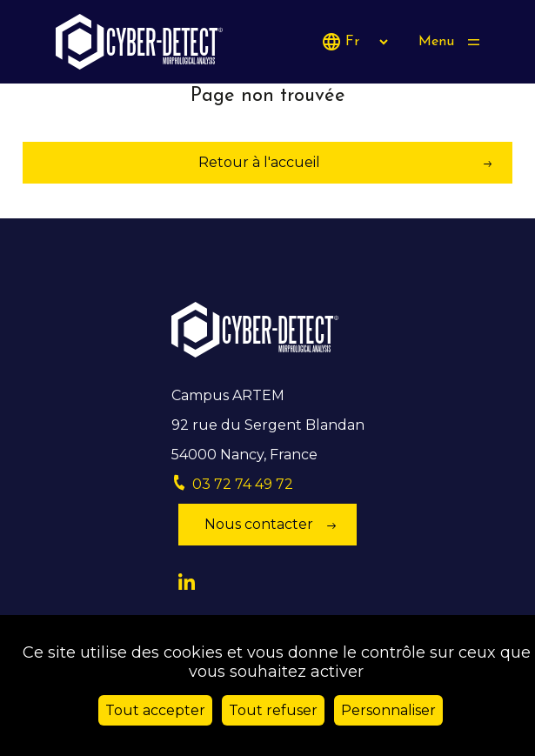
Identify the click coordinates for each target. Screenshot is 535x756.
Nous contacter (259, 524)
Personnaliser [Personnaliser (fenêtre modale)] (388, 710)
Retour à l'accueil (259, 162)
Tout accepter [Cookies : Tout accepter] (155, 710)
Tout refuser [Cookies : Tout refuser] (273, 710)
